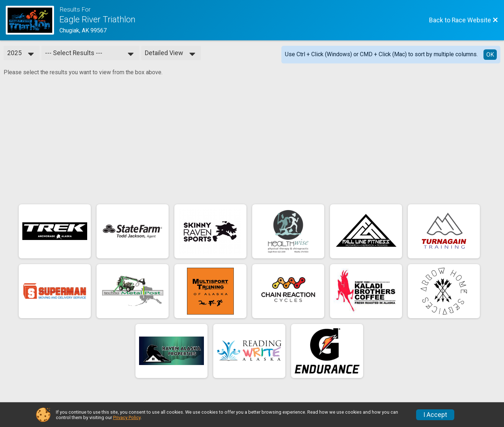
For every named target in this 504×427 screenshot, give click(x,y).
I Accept (435, 415)
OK (490, 55)
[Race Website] (33, 20)
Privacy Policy (127, 417)
